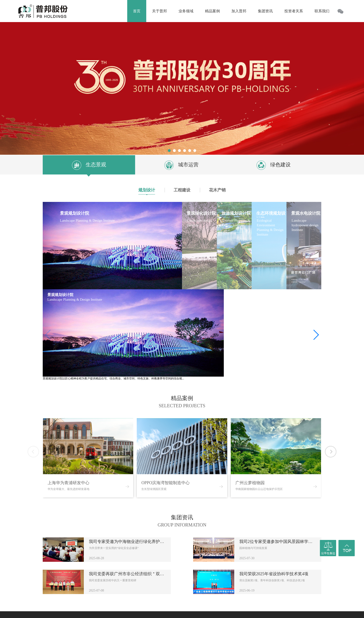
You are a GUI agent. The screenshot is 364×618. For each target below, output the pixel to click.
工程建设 (182, 190)
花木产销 (217, 190)
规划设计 (147, 191)
